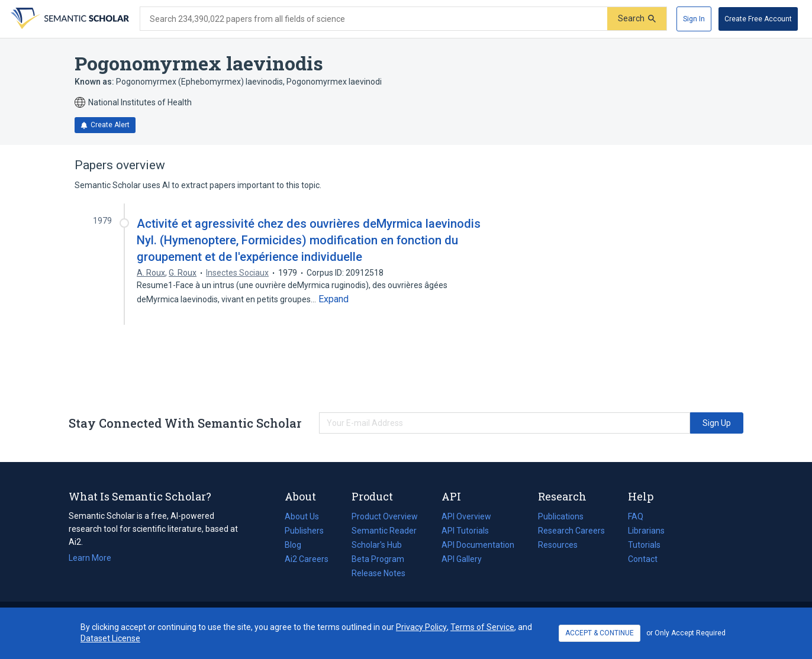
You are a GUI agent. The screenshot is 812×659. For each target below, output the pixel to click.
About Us (302, 516)
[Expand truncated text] (333, 299)
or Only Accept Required (686, 633)
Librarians (646, 531)
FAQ (636, 516)
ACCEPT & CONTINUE (600, 633)
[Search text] (374, 19)
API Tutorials (465, 531)
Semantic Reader (384, 531)
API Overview (466, 516)
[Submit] (637, 19)
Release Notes (378, 573)
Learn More (90, 558)
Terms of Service (482, 627)
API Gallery (462, 559)
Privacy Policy (421, 627)
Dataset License (110, 638)
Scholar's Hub (377, 545)
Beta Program (378, 559)
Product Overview (385, 516)
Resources (558, 545)
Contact (643, 559)
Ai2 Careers (307, 559)
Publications (561, 516)
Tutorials (644, 545)
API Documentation (478, 545)
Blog (298, 545)
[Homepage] (69, 19)
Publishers (304, 531)
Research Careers (571, 531)
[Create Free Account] (758, 19)
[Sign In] (694, 19)
